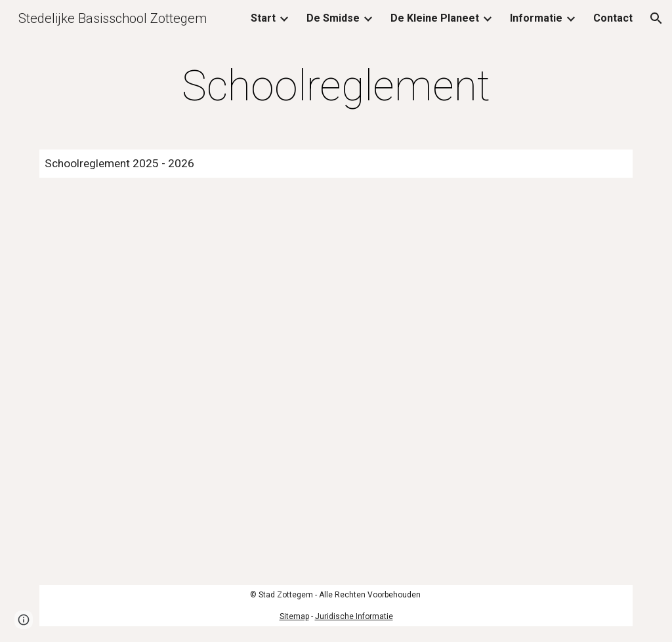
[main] (336, 87)
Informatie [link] (536, 18)
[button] (656, 18)
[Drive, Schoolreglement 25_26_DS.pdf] (336, 381)
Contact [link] (613, 18)
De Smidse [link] (333, 18)
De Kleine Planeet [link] (435, 18)
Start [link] (263, 18)
